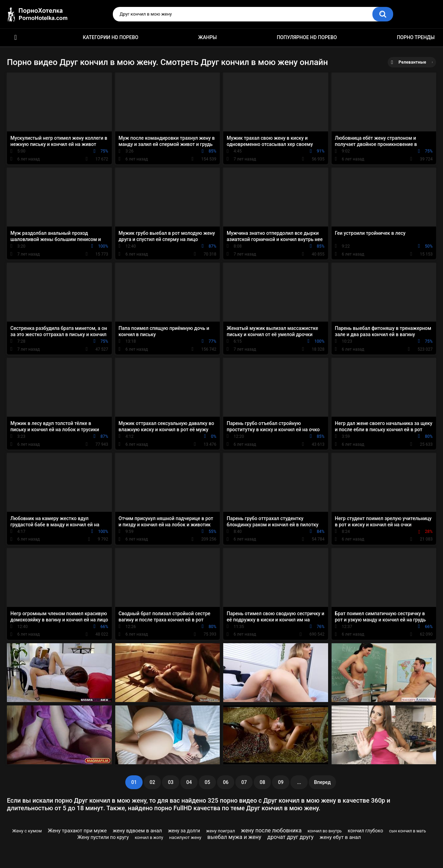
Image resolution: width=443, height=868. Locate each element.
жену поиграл (221, 831)
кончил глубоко (365, 831)
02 (152, 782)
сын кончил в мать (407, 831)
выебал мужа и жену (234, 837)
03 (171, 782)
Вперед (322, 782)
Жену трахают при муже (77, 831)
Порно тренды (416, 37)
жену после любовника (271, 830)
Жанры (208, 37)
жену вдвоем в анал (137, 831)
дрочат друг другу (290, 837)
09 (281, 782)
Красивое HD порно (16, 38)
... (299, 782)
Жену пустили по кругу (103, 837)
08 (262, 782)
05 (207, 782)
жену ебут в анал (340, 837)
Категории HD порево (111, 37)
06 (226, 782)
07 (244, 782)
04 (189, 782)
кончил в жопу (149, 838)
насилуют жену (185, 837)
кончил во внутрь (325, 831)
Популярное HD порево (307, 37)
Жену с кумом (27, 831)
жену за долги (184, 831)
